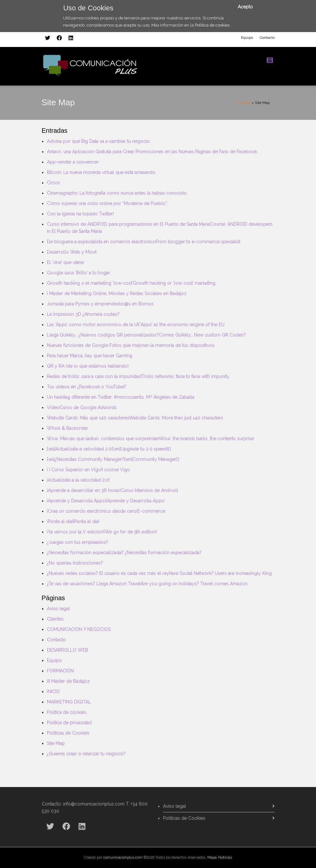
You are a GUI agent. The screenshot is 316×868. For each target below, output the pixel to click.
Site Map (56, 743)
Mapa (212, 857)
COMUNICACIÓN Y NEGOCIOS (79, 629)
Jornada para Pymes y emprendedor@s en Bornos (100, 304)
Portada (244, 103)
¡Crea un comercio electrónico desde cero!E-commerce (106, 511)
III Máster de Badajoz (68, 681)
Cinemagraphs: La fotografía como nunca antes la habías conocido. (117, 193)
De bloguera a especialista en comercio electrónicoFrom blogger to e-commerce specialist (144, 242)
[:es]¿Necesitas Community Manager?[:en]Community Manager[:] (113, 459)
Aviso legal (58, 609)
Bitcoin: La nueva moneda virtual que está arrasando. (102, 172)
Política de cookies (212, 25)
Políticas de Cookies (68, 733)
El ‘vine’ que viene (65, 262)
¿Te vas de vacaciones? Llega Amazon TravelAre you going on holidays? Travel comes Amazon (147, 584)
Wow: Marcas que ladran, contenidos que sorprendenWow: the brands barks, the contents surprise (150, 439)
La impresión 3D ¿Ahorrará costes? (83, 314)
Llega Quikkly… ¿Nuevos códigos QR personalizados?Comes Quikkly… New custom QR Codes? (146, 335)
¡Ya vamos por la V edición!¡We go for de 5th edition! (102, 532)
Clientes (55, 619)
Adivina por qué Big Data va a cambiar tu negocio (98, 141)
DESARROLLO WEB (67, 650)
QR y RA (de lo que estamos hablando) (88, 366)
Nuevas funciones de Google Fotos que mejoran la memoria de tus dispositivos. (131, 345)
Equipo (247, 38)
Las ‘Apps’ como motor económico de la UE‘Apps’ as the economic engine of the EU (136, 325)
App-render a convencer (73, 162)
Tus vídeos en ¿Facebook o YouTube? (87, 387)
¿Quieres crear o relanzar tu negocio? (86, 754)
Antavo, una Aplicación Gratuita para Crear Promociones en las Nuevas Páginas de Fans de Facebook (152, 152)
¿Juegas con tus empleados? (77, 542)
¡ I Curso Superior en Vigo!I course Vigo (88, 470)
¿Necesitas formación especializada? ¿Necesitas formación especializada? (124, 553)
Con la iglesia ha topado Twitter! (80, 214)
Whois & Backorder (67, 428)
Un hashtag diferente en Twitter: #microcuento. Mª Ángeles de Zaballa (121, 397)
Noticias (225, 857)
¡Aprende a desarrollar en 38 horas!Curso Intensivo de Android (112, 490)
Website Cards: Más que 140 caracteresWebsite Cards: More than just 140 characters (135, 418)
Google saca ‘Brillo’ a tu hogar (78, 273)
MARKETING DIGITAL (69, 702)
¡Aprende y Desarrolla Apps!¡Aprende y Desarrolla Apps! (106, 501)
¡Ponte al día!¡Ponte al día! (73, 521)
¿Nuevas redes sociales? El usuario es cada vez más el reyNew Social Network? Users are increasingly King (159, 573)
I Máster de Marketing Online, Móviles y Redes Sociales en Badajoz (117, 293)
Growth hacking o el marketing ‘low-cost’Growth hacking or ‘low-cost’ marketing (131, 283)
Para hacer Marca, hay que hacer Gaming (90, 356)
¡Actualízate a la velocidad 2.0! (78, 480)
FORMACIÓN (60, 671)
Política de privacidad (69, 723)
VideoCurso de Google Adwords (82, 407)
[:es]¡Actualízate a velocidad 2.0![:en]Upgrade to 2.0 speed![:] (109, 449)
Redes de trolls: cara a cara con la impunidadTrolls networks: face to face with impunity (138, 376)
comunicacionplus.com (123, 857)
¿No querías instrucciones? (75, 563)
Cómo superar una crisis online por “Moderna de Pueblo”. (107, 203)
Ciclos (54, 183)
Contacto (267, 38)
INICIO (53, 691)
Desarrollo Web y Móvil (72, 252)
